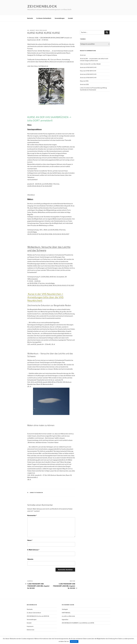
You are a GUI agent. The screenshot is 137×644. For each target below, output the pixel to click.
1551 (87, 81)
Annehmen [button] (74, 641)
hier (68, 641)
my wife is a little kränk (68, 616)
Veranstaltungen (60, 18)
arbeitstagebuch (36, 493)
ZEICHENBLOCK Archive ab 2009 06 (38, 616)
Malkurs (30, 199)
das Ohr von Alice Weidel (93, 64)
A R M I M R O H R (91, 67)
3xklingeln (65, 609)
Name (30, 540)
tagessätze (65, 619)
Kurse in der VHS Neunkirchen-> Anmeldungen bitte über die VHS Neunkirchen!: (45, 297)
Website (30, 559)
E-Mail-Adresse (33, 550)
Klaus (45, 30)
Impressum (30, 626)
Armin (82, 55)
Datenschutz (31, 630)
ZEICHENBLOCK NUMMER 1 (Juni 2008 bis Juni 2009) (78, 623)
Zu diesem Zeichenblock (44, 18)
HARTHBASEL (66, 613)
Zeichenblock (42, 6)
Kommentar (32, 515)
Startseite (30, 18)
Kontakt (70, 18)
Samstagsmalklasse (35, 129)
